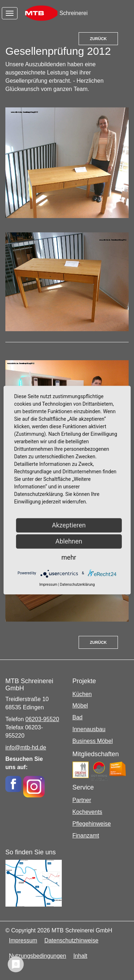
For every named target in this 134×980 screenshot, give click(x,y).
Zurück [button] (98, 39)
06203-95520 (42, 719)
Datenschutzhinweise (71, 940)
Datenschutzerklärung (77, 585)
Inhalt (80, 956)
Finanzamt (86, 836)
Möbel (80, 706)
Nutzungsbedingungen (38, 956)
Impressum (23, 940)
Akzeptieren (69, 525)
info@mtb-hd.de (26, 747)
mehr (69, 557)
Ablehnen (69, 541)
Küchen (82, 694)
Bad (78, 717)
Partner (82, 800)
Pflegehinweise (92, 824)
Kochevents (88, 812)
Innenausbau (89, 729)
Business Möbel (93, 741)
